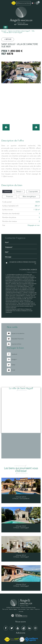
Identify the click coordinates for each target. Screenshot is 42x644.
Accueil (4, 31)
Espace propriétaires (24, 3)
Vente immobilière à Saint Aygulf (19, 31)
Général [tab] (7, 191)
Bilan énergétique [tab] (29, 196)
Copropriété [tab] (33, 191)
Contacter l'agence (28, 270)
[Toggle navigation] (5, 27)
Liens (28, 609)
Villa (33, 31)
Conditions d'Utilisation (21, 311)
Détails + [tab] (19, 191)
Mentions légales (13, 609)
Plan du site (5, 609)
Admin (32, 609)
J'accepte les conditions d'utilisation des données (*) (23, 263)
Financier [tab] (10, 196)
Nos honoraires (22, 609)
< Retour (8, 39)
